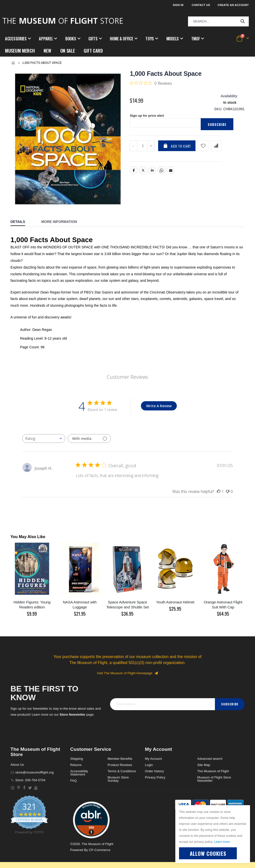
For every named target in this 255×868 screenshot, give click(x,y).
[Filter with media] (89, 431)
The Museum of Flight (213, 764)
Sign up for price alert (148, 110)
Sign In (178, 5)
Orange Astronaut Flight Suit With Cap (223, 597)
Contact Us (201, 5)
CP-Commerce (99, 842)
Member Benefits (120, 751)
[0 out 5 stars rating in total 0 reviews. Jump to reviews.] (151, 76)
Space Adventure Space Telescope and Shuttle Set (128, 597)
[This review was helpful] (219, 484)
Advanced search (210, 751)
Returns (76, 757)
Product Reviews (120, 757)
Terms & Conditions (122, 764)
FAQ (73, 773)
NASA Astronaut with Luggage (80, 597)
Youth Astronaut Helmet (175, 595)
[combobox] (218, 21)
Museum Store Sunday (118, 772)
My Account (153, 751)
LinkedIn (152, 166)
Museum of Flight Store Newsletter (214, 772)
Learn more (222, 842)
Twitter (143, 166)
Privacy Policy (155, 770)
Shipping (77, 751)
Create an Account (233, 5)
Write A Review (159, 398)
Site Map (204, 757)
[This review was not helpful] (228, 484)
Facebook (134, 166)
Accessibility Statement (79, 765)
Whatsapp (162, 166)
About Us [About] (17, 757)
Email (171, 166)
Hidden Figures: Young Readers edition (32, 597)
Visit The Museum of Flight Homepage (127, 666)
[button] (91, 812)
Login (149, 757)
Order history (154, 764)
